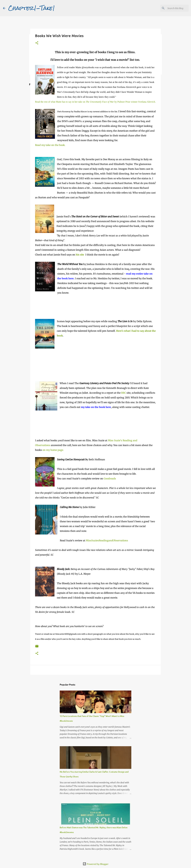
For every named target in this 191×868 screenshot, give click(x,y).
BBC (123, 393)
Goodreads (110, 479)
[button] (37, 43)
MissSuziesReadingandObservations (107, 540)
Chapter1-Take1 (32, 8)
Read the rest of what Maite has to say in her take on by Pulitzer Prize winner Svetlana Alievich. (95, 102)
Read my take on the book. (50, 145)
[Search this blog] (173, 8)
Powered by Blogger (96, 864)
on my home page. (53, 450)
